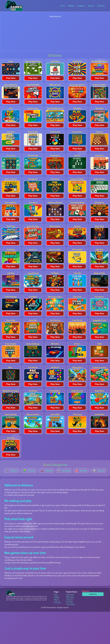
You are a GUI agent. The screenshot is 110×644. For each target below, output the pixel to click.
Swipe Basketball (70, 604)
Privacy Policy (58, 603)
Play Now (11, 78)
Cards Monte (69, 601)
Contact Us (101, 6)
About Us (91, 6)
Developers (81, 6)
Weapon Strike (70, 596)
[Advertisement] (55, 35)
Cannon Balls (70, 603)
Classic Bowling (70, 598)
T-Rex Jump (69, 599)
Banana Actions (70, 594)
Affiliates (71, 6)
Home (63, 6)
